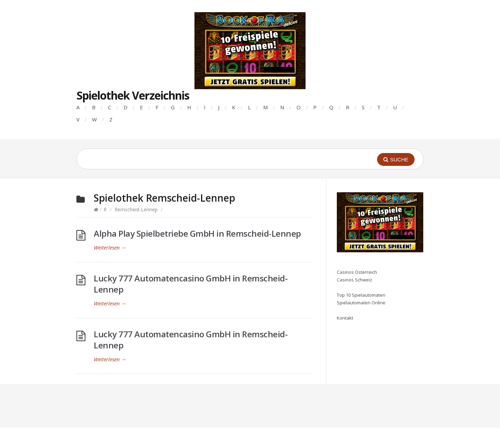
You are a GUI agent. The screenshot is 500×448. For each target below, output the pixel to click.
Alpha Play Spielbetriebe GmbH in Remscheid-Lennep (197, 233)
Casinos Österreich (357, 272)
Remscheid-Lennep (136, 209)
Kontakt (345, 318)
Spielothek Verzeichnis (133, 95)
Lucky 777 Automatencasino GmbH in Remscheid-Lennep (191, 284)
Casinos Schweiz (355, 280)
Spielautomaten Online (361, 303)
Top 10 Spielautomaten (361, 295)
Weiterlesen (110, 247)
